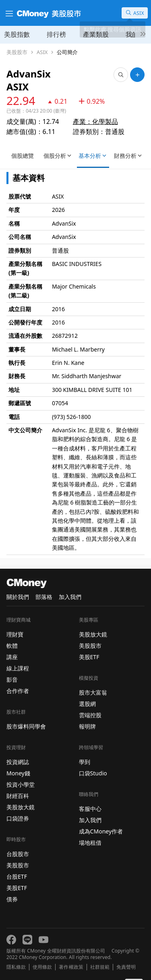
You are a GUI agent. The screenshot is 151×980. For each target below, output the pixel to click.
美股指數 (17, 34)
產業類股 (96, 34)
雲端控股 (90, 715)
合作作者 (18, 691)
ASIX (42, 52)
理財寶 (15, 634)
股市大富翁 (93, 692)
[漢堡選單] (8, 13)
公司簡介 (67, 52)
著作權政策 (71, 967)
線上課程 (18, 668)
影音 (12, 680)
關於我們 (18, 597)
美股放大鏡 (21, 807)
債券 (12, 899)
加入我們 (70, 597)
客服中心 (90, 809)
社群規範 (100, 967)
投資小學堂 (21, 784)
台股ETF (17, 876)
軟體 (12, 646)
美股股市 (17, 52)
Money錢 (18, 773)
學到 (85, 762)
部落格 (44, 597)
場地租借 (90, 843)
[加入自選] (137, 75)
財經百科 (18, 796)
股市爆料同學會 (26, 726)
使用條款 (42, 967)
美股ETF (17, 888)
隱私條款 (16, 967)
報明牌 (87, 726)
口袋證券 (18, 818)
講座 (12, 657)
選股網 (87, 704)
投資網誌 (18, 762)
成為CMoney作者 (101, 831)
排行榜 (56, 34)
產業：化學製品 (95, 121)
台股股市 (18, 854)
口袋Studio (93, 773)
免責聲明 (126, 967)
